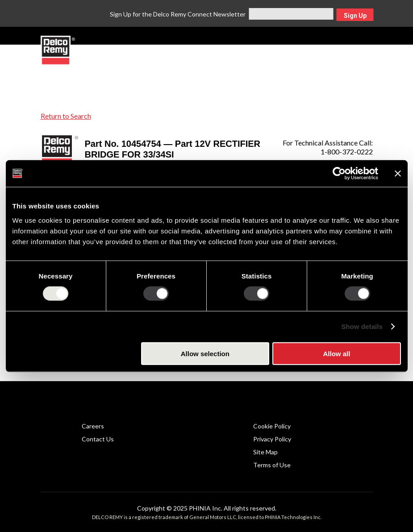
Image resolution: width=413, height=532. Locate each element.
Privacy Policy (272, 439)
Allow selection (205, 353)
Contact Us (98, 439)
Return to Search (66, 116)
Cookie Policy (272, 426)
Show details (362, 326)
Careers (93, 426)
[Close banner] (398, 174)
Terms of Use (272, 465)
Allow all (337, 353)
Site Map (265, 452)
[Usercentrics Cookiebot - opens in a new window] (339, 174)
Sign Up (355, 16)
